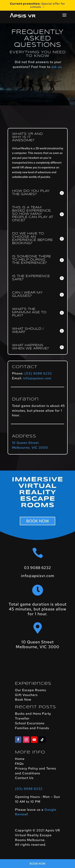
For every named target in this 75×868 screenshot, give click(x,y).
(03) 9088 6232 (38, 373)
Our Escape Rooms (30, 690)
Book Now (23, 700)
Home (20, 759)
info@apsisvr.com (37, 378)
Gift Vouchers (26, 695)
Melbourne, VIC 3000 (30, 448)
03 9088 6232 (37, 568)
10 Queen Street (25, 443)
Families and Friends (32, 728)
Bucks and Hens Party (33, 714)
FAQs (19, 764)
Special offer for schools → (37, 5)
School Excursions (30, 723)
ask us (56, 67)
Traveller (22, 718)
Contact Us (24, 778)
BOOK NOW (37, 521)
